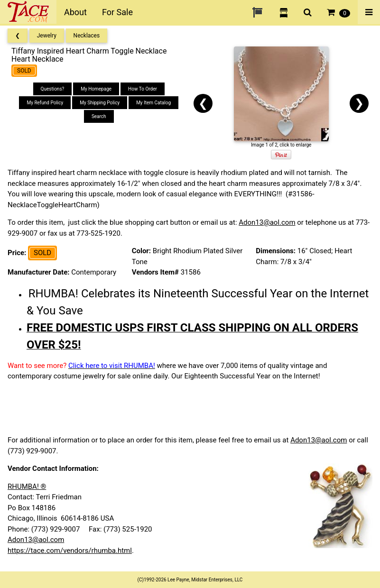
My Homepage (96, 89)
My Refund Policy (45, 103)
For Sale (117, 12)
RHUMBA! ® (27, 487)
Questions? (53, 89)
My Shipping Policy (100, 103)
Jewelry (47, 36)
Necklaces (87, 36)
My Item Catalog (153, 103)
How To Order (143, 89)
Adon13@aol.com (267, 222)
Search (99, 116)
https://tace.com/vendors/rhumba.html (70, 551)
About (75, 12)
